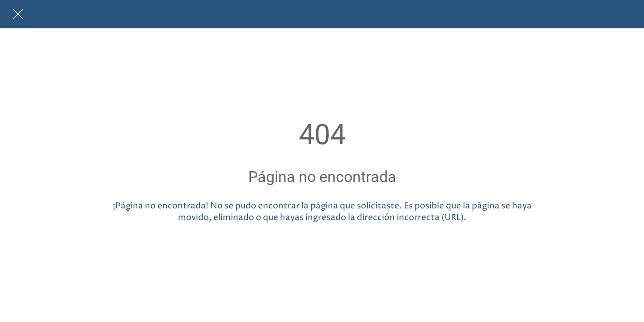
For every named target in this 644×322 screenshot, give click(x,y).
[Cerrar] (18, 14)
